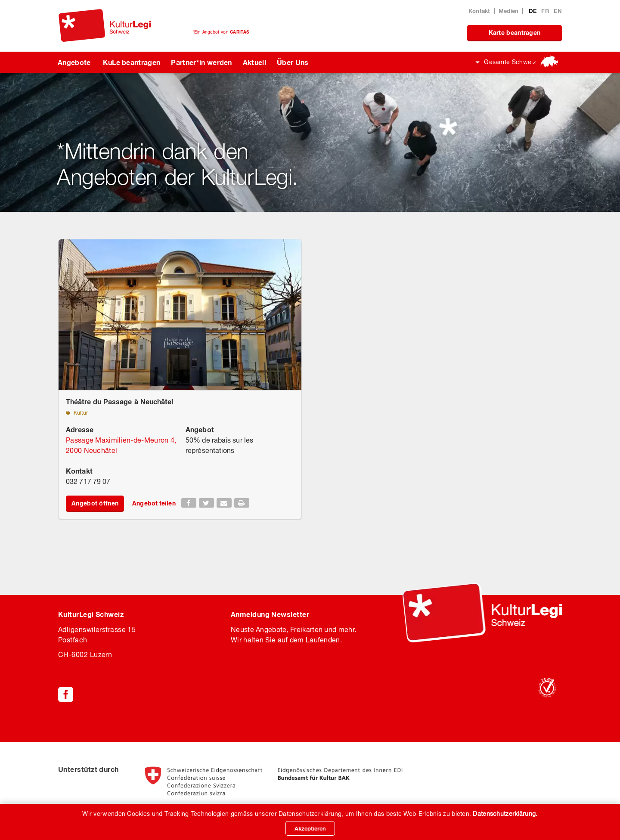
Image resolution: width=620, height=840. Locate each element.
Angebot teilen (154, 503)
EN (558, 11)
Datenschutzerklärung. (505, 814)
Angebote (74, 62)
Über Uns (293, 62)
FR (546, 11)
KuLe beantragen (132, 62)
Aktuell (254, 62)
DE (534, 11)
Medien (509, 11)
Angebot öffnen (95, 503)
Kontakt (479, 11)
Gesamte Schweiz (510, 62)
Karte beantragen (515, 33)
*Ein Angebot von (221, 32)
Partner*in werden (201, 62)
